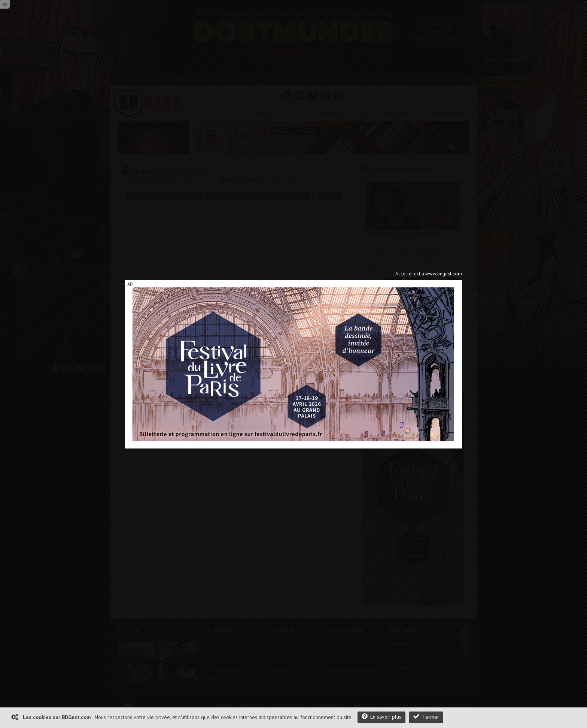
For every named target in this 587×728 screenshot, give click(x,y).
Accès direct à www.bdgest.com (429, 274)
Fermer (426, 717)
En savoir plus (381, 717)
